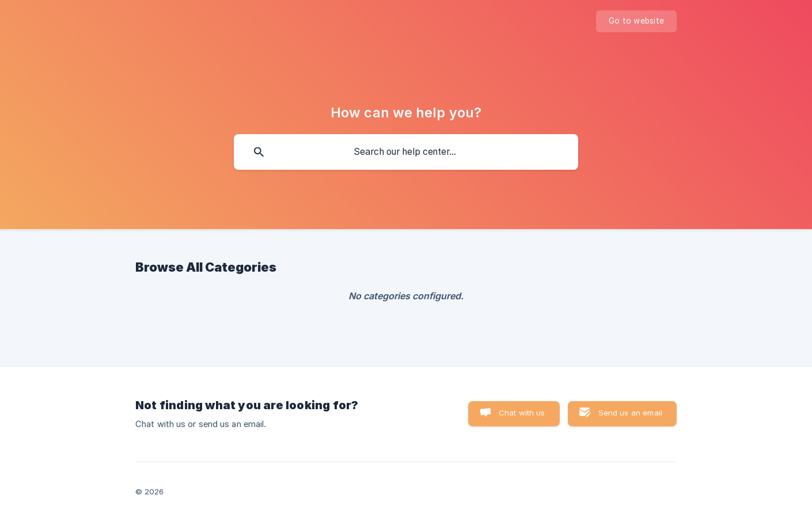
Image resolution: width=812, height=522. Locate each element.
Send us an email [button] (630, 413)
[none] (636, 21)
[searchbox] (406, 152)
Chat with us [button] (522, 413)
